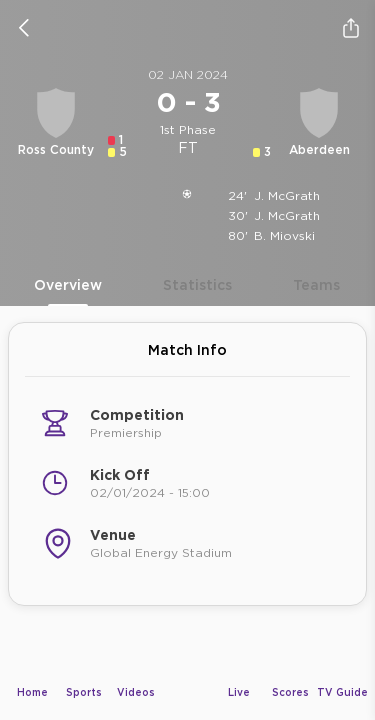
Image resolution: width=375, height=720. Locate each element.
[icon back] (24, 28)
